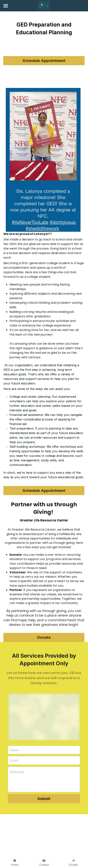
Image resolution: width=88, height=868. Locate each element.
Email (14, 760)
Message (17, 772)
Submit (44, 799)
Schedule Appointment (44, 61)
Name (14, 750)
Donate (44, 637)
